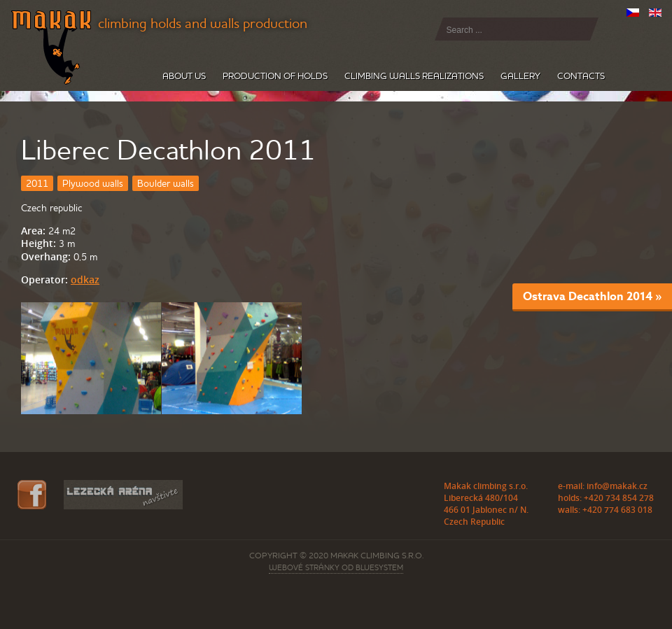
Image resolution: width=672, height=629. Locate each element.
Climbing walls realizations (414, 76)
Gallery (520, 76)
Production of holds (275, 76)
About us (184, 76)
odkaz (85, 280)
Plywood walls (93, 183)
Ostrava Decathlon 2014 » (592, 296)
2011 (37, 183)
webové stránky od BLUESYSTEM (336, 567)
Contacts (581, 76)
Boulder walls (166, 183)
